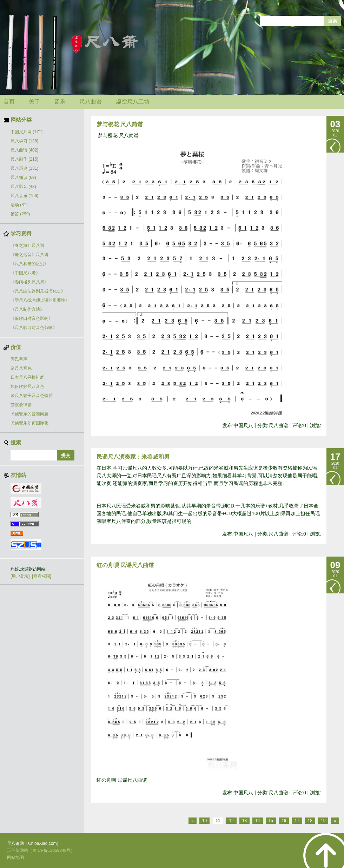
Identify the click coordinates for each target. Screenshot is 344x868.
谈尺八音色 (21, 368)
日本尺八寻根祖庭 (27, 377)
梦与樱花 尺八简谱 (120, 124)
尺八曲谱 (91, 102)
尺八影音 (23, 187)
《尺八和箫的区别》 (29, 264)
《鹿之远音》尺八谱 (29, 255)
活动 (19, 205)
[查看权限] (42, 576)
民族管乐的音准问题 (29, 414)
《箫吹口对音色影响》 (32, 318)
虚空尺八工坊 (133, 102)
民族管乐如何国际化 (29, 423)
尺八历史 (24, 168)
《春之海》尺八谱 (27, 245)
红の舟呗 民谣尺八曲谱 (125, 565)
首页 (9, 102)
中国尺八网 (27, 132)
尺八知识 (23, 177)
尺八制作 (24, 159)
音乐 (60, 102)
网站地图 (15, 857)
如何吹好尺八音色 (27, 386)
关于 (34, 102)
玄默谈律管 (21, 405)
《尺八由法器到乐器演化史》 (38, 291)
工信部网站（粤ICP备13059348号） (41, 850)
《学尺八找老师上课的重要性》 (40, 300)
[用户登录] (20, 576)
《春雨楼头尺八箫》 (29, 282)
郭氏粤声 (19, 359)
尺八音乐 (24, 196)
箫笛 (20, 214)
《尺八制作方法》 (27, 309)
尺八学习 (24, 141)
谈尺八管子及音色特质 (32, 396)
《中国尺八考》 (25, 273)
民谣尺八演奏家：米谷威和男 (133, 457)
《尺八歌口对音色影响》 (34, 328)
